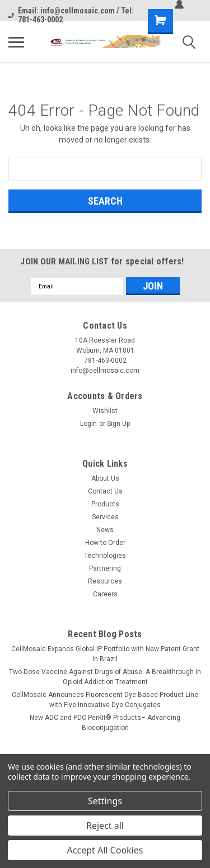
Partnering (105, 568)
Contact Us (105, 491)
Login (88, 424)
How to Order (105, 543)
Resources (105, 581)
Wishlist (105, 411)
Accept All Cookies (105, 850)
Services (105, 517)
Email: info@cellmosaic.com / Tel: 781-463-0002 (71, 15)
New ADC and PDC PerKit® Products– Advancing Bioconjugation (105, 723)
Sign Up (118, 424)
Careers (105, 594)
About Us (105, 478)
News (105, 530)
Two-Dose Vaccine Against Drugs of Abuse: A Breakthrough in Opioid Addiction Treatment (105, 677)
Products (105, 504)
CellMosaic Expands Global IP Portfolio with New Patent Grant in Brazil (105, 654)
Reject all (105, 826)
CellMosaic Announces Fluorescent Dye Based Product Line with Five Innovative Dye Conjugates (105, 700)
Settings (105, 801)
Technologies (105, 556)
